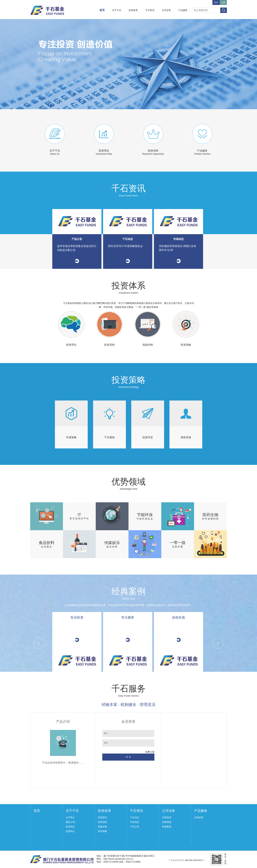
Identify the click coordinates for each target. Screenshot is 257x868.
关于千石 (117, 10)
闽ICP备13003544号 (194, 860)
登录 (216, 2)
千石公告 (135, 827)
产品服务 (183, 10)
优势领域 (167, 822)
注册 (223, 2)
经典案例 (167, 827)
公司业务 (166, 10)
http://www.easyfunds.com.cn (118, 859)
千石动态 (135, 817)
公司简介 (70, 817)
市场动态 (135, 822)
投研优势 (153, 151)
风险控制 (102, 827)
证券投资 (167, 817)
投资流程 (102, 822)
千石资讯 (150, 10)
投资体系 (133, 10)
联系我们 (70, 827)
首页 (102, 10)
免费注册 (150, 752)
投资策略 (102, 831)
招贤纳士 (70, 831)
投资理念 (104, 151)
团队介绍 (70, 822)
